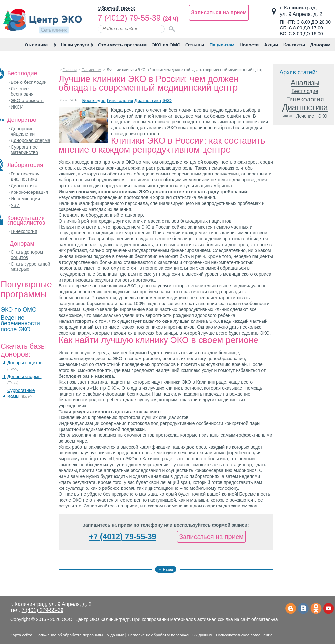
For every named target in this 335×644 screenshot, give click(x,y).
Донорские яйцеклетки (23, 131)
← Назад (166, 569)
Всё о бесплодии (29, 82)
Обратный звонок (116, 8)
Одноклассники (316, 609)
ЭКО (167, 101)
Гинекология (24, 231)
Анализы (305, 83)
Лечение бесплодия (22, 91)
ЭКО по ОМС (18, 310)
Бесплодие (94, 101)
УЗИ (15, 205)
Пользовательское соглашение (244, 635)
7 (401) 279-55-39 (43, 610)
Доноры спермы (24, 377)
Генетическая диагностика (25, 176)
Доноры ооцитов (25, 363)
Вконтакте (303, 609)
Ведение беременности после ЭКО (20, 323)
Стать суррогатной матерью (31, 267)
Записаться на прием (219, 13)
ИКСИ (17, 107)
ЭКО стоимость (27, 101)
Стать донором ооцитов (27, 255)
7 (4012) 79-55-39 (129, 18)
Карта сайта (21, 635)
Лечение (305, 116)
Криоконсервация (29, 192)
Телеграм (290, 609)
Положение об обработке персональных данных (80, 635)
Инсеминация (25, 199)
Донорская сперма (31, 140)
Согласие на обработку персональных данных (170, 635)
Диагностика (24, 186)
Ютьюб (329, 609)
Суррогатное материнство (24, 150)
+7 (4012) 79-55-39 (123, 536)
